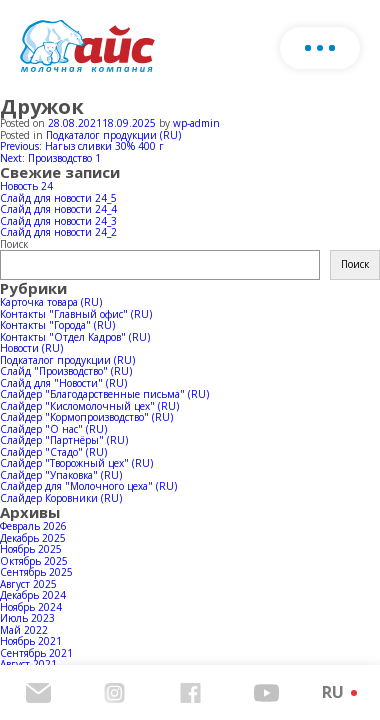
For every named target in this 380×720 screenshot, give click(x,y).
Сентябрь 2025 (36, 572)
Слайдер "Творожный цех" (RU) (76, 463)
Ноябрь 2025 (31, 549)
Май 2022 (24, 630)
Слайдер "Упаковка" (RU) (61, 475)
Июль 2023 (27, 618)
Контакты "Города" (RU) (57, 325)
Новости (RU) (31, 348)
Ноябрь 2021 (31, 641)
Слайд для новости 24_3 (58, 221)
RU (333, 692)
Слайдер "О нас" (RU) (53, 429)
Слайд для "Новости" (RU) (63, 383)
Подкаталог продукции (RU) (113, 135)
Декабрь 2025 (33, 538)
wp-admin (196, 123)
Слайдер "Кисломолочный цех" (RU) (89, 406)
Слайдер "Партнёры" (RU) (64, 440)
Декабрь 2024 (33, 595)
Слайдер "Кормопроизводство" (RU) (86, 417)
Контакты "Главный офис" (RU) (76, 314)
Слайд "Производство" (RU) (66, 371)
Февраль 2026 (33, 526)
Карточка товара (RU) (51, 302)
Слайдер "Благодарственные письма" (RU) (104, 394)
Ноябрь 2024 (31, 607)
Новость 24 (26, 186)
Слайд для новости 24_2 (58, 232)
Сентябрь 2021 (36, 653)
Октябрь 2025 (34, 561)
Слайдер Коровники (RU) (61, 498)
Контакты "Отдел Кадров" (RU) (75, 337)
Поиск (14, 244)
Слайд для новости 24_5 (58, 198)
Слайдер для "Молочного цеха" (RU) (88, 486)
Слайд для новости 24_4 (58, 209)
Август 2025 (28, 584)
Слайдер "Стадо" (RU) (53, 452)
